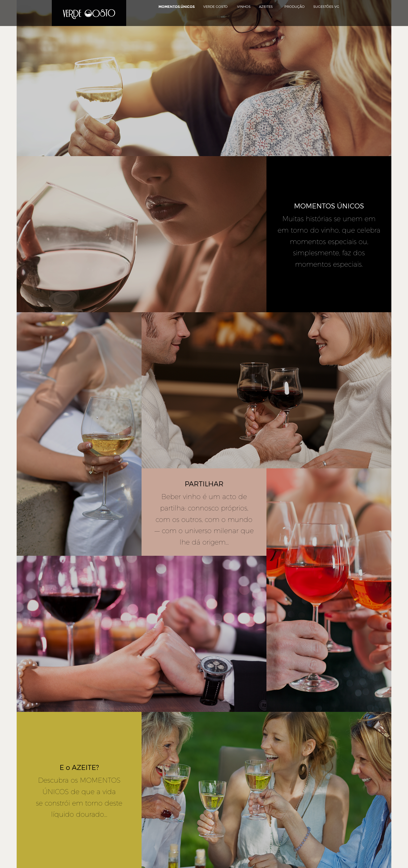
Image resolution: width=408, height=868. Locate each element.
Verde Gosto (215, 7)
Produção (295, 7)
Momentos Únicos (177, 7)
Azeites (266, 7)
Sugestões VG (326, 7)
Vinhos (244, 7)
